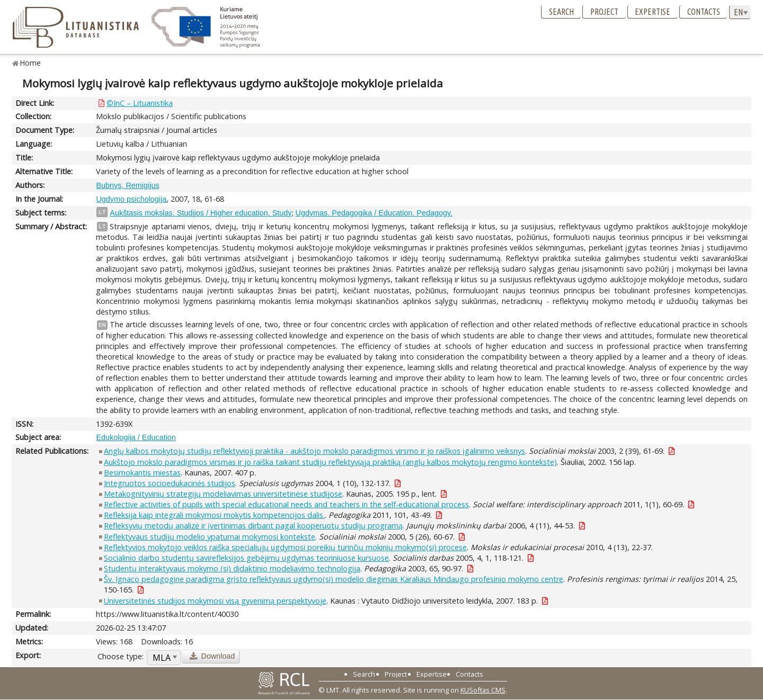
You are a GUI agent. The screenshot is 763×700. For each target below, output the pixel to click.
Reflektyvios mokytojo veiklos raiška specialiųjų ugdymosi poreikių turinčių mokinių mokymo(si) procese (285, 547)
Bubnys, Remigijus (127, 185)
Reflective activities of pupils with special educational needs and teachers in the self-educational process (286, 504)
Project (604, 12)
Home (30, 63)
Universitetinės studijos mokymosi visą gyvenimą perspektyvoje (215, 601)
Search (561, 12)
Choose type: (121, 656)
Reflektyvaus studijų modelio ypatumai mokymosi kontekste (210, 537)
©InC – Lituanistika (140, 103)
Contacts (704, 12)
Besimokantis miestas (142, 473)
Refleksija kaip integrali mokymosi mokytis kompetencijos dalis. (214, 515)
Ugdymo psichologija (131, 199)
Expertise (653, 12)
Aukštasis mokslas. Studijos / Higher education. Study (201, 213)
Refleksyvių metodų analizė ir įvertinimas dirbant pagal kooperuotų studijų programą (253, 526)
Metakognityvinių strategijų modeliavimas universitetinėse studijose (223, 494)
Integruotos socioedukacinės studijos (170, 483)
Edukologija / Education (136, 437)
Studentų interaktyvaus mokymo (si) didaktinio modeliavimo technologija (232, 568)
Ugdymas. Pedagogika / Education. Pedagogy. (374, 213)
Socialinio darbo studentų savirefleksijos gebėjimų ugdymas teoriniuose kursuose (246, 558)
